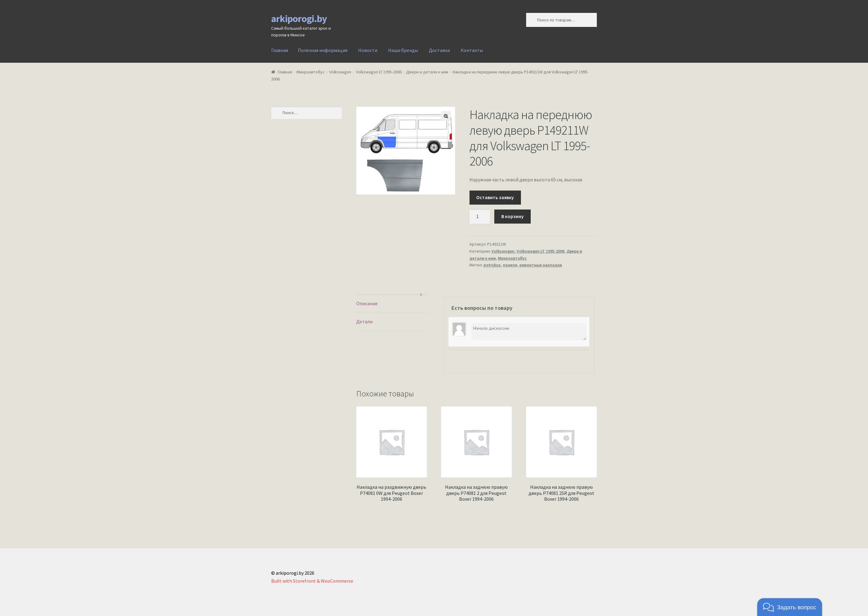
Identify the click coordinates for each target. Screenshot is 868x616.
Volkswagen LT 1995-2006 (379, 72)
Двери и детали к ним (427, 72)
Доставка (439, 50)
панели (510, 265)
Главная (280, 50)
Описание (367, 303)
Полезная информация (323, 50)
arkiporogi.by (299, 19)
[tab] (392, 304)
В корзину (513, 216)
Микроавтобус (311, 72)
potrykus (492, 265)
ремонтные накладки (541, 265)
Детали (364, 321)
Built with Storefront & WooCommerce (312, 581)
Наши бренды (403, 50)
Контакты (472, 50)
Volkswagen (340, 72)
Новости (368, 50)
